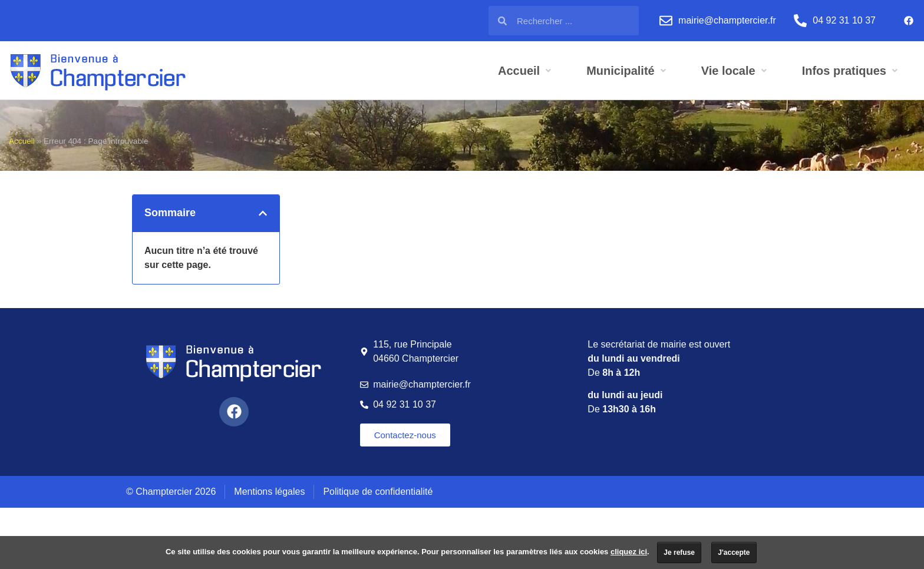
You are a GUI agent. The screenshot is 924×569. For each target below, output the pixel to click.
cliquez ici (629, 552)
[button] (263, 213)
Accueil (22, 141)
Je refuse (679, 553)
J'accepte (734, 553)
